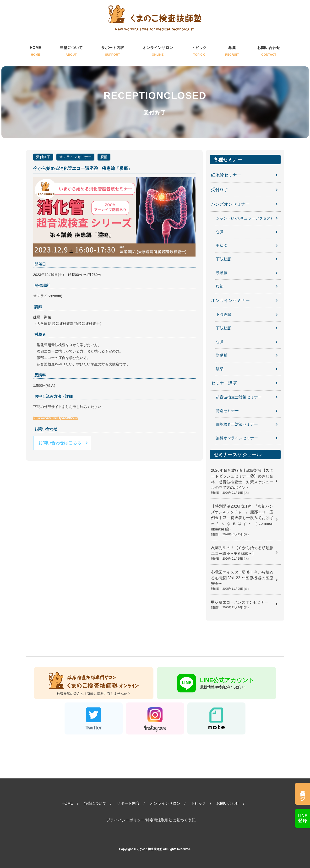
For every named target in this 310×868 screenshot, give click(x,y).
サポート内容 (113, 52)
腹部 (104, 157)
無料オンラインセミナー (237, 438)
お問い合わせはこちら (60, 443)
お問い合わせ (269, 52)
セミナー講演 (224, 383)
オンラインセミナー (75, 157)
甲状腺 (222, 245)
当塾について (71, 52)
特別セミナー (227, 411)
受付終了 (43, 157)
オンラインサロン (158, 52)
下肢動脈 (223, 259)
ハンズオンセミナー (230, 204)
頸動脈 (222, 273)
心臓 (220, 232)
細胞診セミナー (226, 175)
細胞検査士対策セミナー (237, 424)
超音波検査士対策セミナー (239, 397)
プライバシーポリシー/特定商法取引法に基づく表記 (151, 820)
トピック (199, 52)
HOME (36, 52)
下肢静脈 (223, 314)
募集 (232, 52)
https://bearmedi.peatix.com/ (56, 418)
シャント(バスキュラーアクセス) (244, 218)
